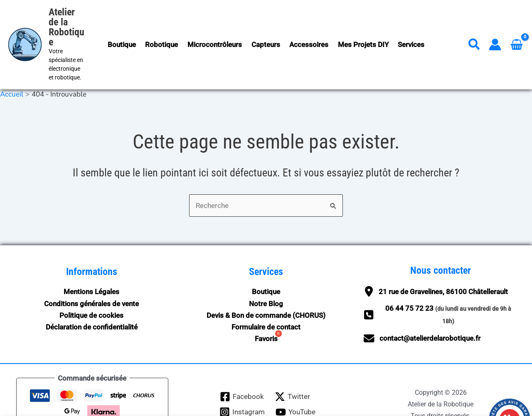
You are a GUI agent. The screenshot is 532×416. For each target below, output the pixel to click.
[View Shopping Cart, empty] (517, 30)
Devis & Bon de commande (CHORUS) (266, 287)
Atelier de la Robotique (73, 17)
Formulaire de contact (266, 298)
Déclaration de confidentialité (92, 298)
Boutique (266, 263)
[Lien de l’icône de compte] (495, 30)
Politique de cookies (91, 287)
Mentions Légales (91, 263)
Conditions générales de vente (91, 275)
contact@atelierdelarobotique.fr (430, 310)
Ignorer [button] (426, 403)
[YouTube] (296, 383)
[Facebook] (242, 368)
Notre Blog (266, 275)
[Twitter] (292, 368)
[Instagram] (242, 383)
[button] (474, 32)
